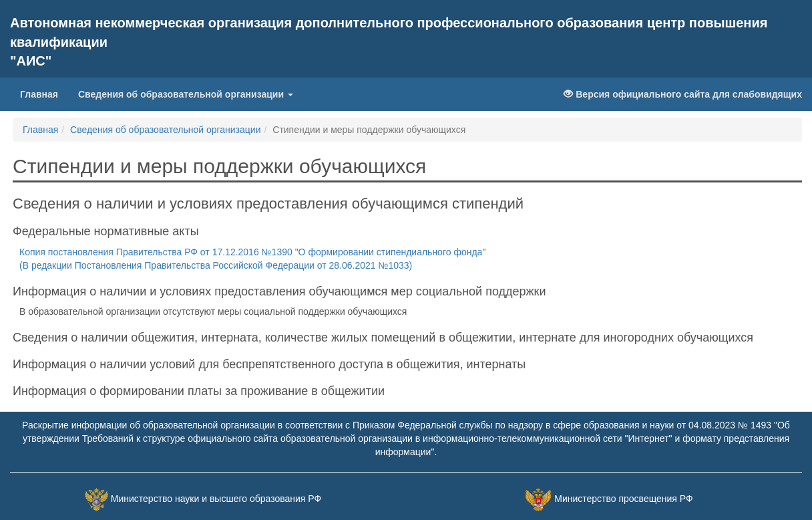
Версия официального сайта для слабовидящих (683, 94)
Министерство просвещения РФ (623, 499)
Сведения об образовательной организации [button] (186, 94)
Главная (44, 93)
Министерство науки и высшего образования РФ (216, 499)
